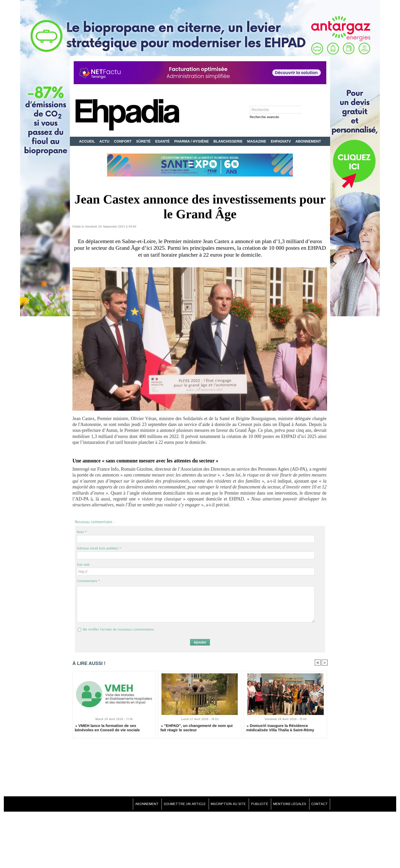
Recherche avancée (264, 117)
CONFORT (123, 141)
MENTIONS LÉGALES (287, 804)
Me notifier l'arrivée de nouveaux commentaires (118, 630)
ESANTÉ (163, 141)
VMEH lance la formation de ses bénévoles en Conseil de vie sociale (107, 728)
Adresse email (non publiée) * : (100, 549)
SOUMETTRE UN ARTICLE (176, 804)
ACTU (105, 141)
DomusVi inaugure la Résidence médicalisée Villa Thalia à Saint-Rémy (280, 728)
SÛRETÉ (144, 141)
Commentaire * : (89, 581)
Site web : (84, 565)
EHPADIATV (281, 141)
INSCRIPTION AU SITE (222, 804)
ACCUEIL (87, 141)
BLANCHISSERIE (228, 141)
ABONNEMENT (308, 141)
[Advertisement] (200, 768)
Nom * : (83, 532)
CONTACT (319, 804)
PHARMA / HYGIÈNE (192, 141)
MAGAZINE (257, 141)
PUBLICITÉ (255, 804)
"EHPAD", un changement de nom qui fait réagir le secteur (197, 728)
